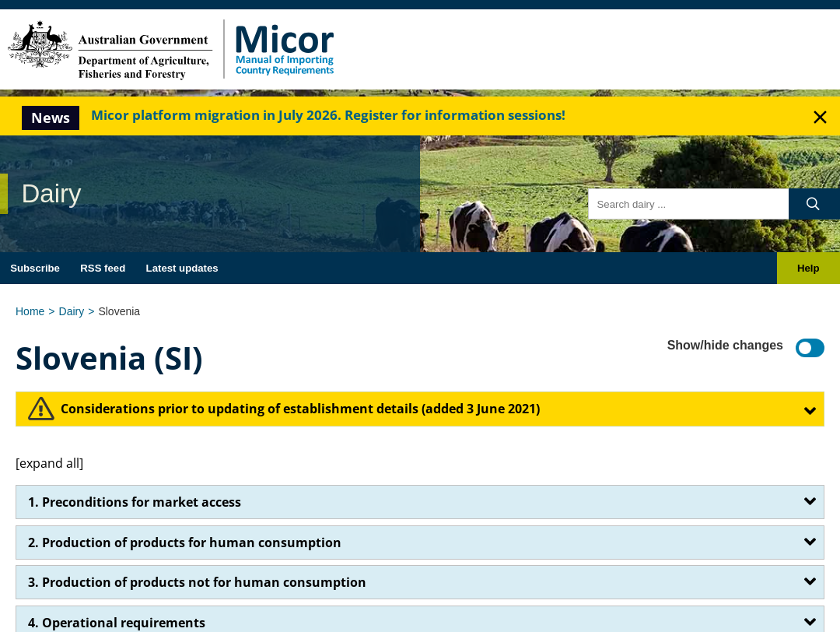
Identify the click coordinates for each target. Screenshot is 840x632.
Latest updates (182, 268)
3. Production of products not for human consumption (197, 582)
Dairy (72, 311)
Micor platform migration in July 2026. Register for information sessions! (328, 115)
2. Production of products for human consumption (185, 542)
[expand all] (49, 463)
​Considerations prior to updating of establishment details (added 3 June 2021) (300, 409)
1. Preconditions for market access (135, 502)
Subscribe (35, 268)
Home (30, 311)
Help (808, 268)
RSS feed (103, 268)
